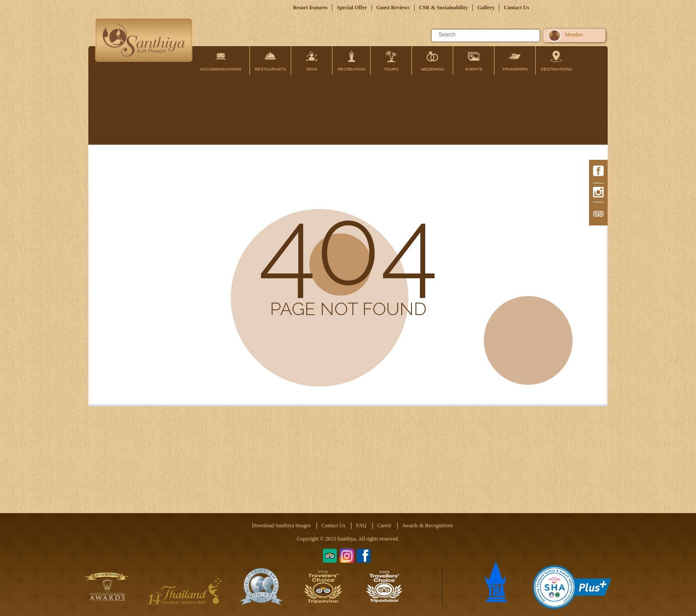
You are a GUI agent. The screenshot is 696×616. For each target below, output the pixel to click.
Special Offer (352, 8)
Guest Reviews (393, 8)
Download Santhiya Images (281, 525)
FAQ (361, 525)
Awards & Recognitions (428, 525)
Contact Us (516, 8)
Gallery (486, 8)
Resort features (310, 8)
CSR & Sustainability (444, 8)
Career (384, 525)
